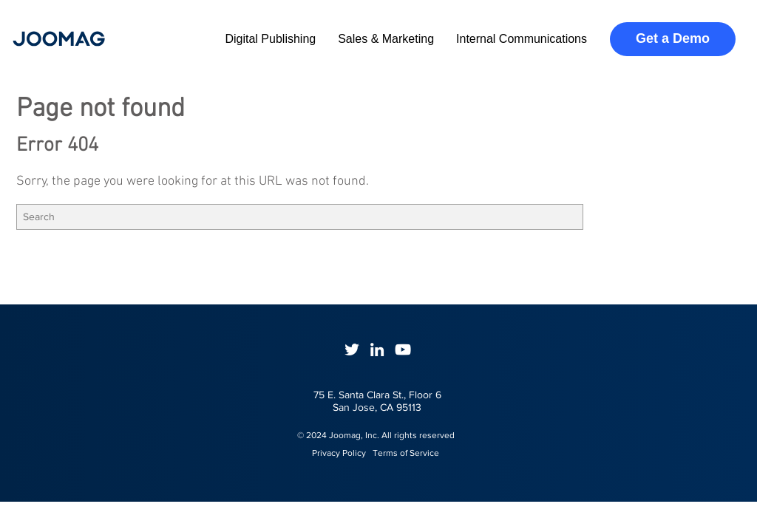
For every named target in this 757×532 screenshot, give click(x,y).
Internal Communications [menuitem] (522, 39)
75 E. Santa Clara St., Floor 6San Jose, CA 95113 (377, 401)
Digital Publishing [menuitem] (270, 39)
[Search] (300, 217)
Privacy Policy (332, 453)
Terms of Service (406, 453)
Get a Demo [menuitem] (673, 38)
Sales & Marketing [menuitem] (386, 39)
